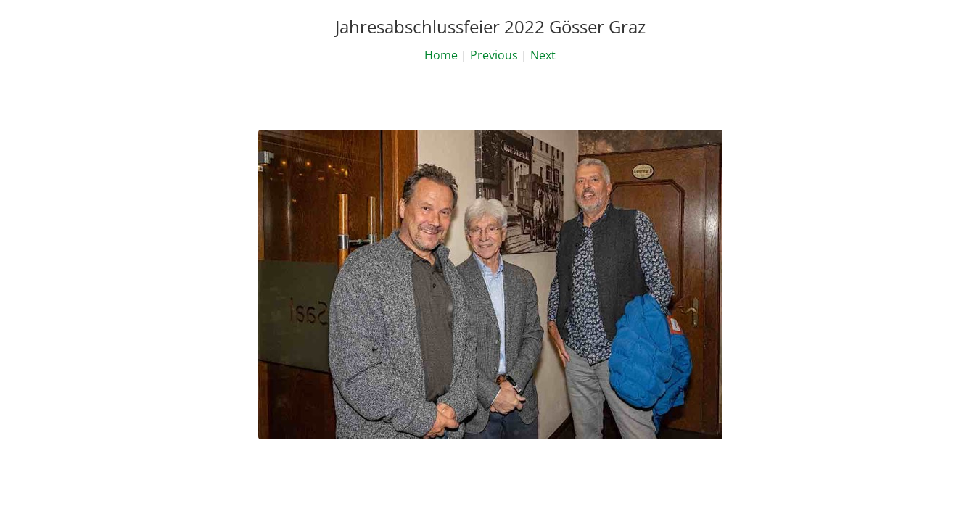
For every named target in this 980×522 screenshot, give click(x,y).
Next (543, 55)
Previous (494, 55)
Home (441, 55)
